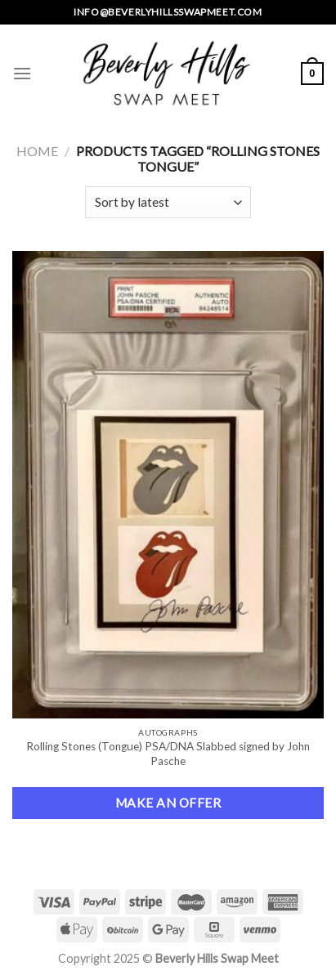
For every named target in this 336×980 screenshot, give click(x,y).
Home (37, 151)
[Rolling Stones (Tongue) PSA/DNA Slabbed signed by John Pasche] (168, 485)
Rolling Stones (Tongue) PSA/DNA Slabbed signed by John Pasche (168, 754)
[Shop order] (168, 202)
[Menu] (22, 73)
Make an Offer (168, 803)
